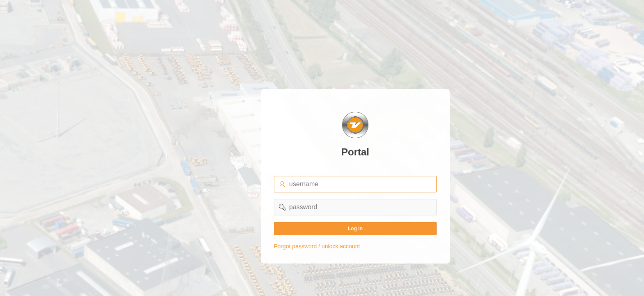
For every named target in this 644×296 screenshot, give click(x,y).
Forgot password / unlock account (317, 246)
